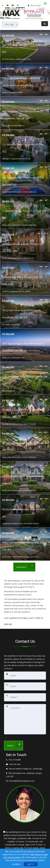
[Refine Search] (45, 24)
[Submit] (14, 746)
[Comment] (25, 719)
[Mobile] (25, 697)
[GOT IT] (31, 864)
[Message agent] (25, 764)
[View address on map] (25, 775)
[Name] (25, 676)
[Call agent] (3, 5)
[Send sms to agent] (8, 5)
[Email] (25, 686)
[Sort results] (10, 25)
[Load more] (24, 567)
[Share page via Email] (18, 5)
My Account (34, 5)
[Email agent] (13, 5)
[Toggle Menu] (45, 3)
